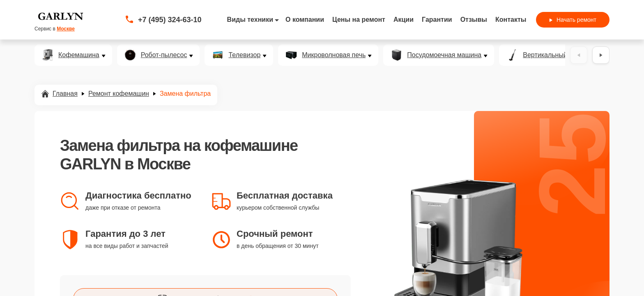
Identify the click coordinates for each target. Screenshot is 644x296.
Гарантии (437, 20)
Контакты (511, 20)
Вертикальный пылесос (559, 55)
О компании (305, 20)
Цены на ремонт (359, 20)
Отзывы (474, 20)
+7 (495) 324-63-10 (170, 20)
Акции (404, 20)
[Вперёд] (601, 55)
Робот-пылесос (164, 55)
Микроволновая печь (334, 55)
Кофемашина (79, 55)
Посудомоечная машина (444, 55)
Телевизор (244, 55)
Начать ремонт (573, 20)
